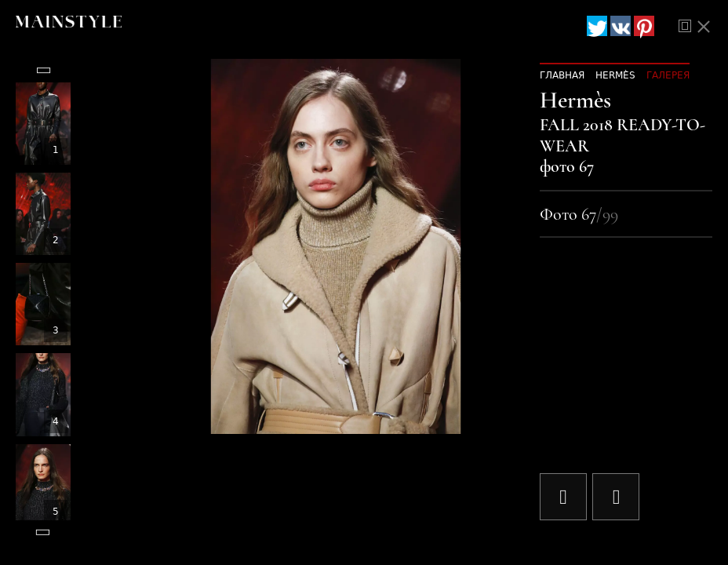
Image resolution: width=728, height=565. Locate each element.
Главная (562, 75)
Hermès (615, 75)
